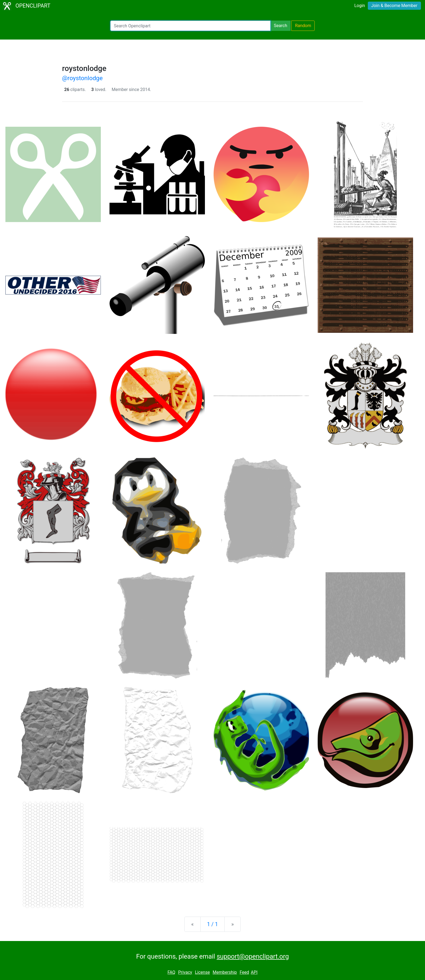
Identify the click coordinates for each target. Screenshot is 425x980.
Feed (244, 972)
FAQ (171, 972)
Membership (225, 972)
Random (303, 26)
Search (280, 26)
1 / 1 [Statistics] (213, 924)
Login (360, 6)
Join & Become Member (394, 6)
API (254, 972)
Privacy (185, 972)
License (202, 972)
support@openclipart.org (253, 956)
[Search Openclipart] (190, 26)
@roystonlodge (82, 78)
